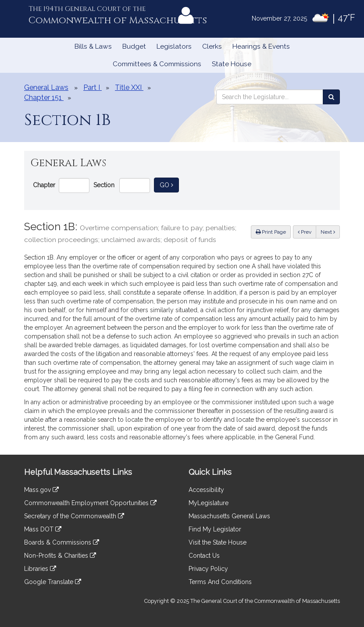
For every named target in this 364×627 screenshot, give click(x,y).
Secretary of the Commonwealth (74, 516)
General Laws (46, 87)
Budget (134, 46)
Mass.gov (41, 490)
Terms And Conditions (220, 582)
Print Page (271, 232)
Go (169, 184)
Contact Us (204, 556)
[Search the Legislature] (331, 97)
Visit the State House (218, 542)
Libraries (40, 569)
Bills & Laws (93, 46)
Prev (307, 231)
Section (104, 185)
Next (328, 232)
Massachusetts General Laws (229, 516)
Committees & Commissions (157, 64)
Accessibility (206, 490)
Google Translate (53, 582)
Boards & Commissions (62, 542)
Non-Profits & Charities (60, 556)
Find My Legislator (215, 529)
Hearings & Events (261, 46)
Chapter (44, 185)
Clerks (212, 46)
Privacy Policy (208, 569)
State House (232, 64)
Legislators (174, 46)
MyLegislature (209, 503)
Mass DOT (43, 529)
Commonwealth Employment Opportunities (90, 503)
